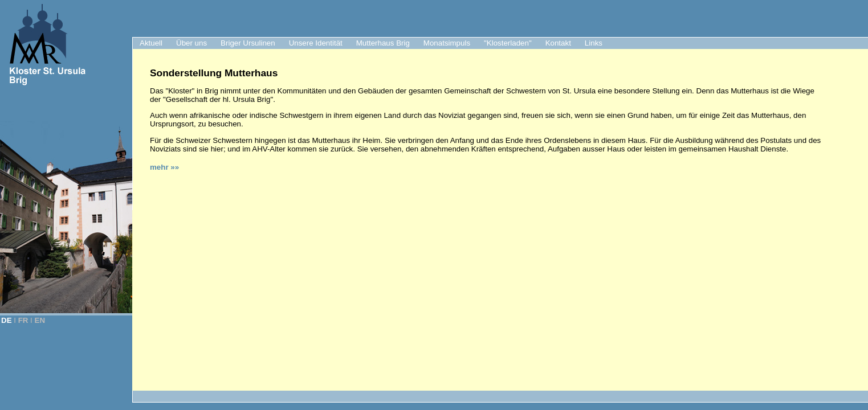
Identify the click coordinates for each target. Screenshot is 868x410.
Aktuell (151, 43)
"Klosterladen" (508, 43)
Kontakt (558, 43)
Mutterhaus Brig (383, 43)
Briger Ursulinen (248, 43)
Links (594, 43)
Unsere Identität (316, 43)
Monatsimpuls (447, 43)
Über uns (191, 43)
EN (40, 320)
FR (23, 320)
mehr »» (164, 167)
